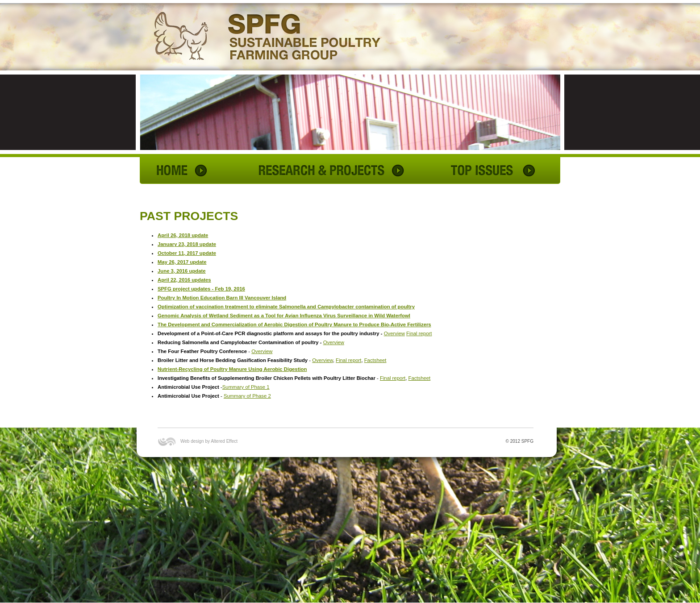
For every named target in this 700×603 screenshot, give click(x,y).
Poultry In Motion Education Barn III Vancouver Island (222, 298)
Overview (394, 333)
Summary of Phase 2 (247, 396)
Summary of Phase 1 (246, 387)
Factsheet (375, 360)
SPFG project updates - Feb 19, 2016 (201, 289)
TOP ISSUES (492, 171)
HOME (184, 171)
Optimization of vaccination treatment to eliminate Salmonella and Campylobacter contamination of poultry (286, 307)
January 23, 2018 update (187, 244)
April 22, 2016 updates (184, 280)
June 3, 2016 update (182, 271)
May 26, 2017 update (182, 262)
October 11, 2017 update (187, 253)
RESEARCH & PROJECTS (331, 171)
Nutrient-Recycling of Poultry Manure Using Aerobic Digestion (232, 369)
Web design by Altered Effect (209, 441)
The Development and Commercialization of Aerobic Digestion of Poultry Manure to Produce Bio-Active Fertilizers (294, 324)
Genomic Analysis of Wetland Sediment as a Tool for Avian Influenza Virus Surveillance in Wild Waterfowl (284, 316)
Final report (419, 333)
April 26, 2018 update (183, 235)
